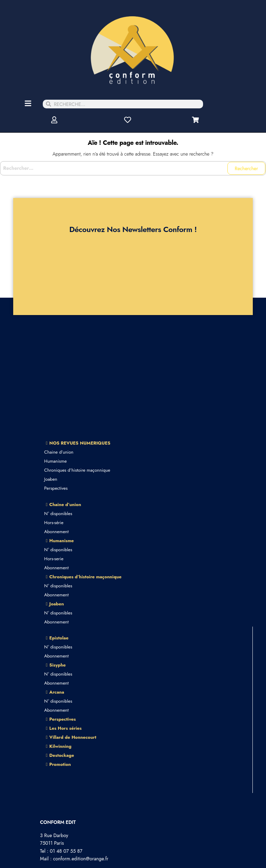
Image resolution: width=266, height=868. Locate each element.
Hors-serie (54, 559)
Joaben (51, 479)
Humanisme (55, 461)
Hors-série (54, 523)
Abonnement (56, 532)
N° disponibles (58, 514)
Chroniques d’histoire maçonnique (77, 470)
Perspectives (56, 488)
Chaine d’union (59, 452)
